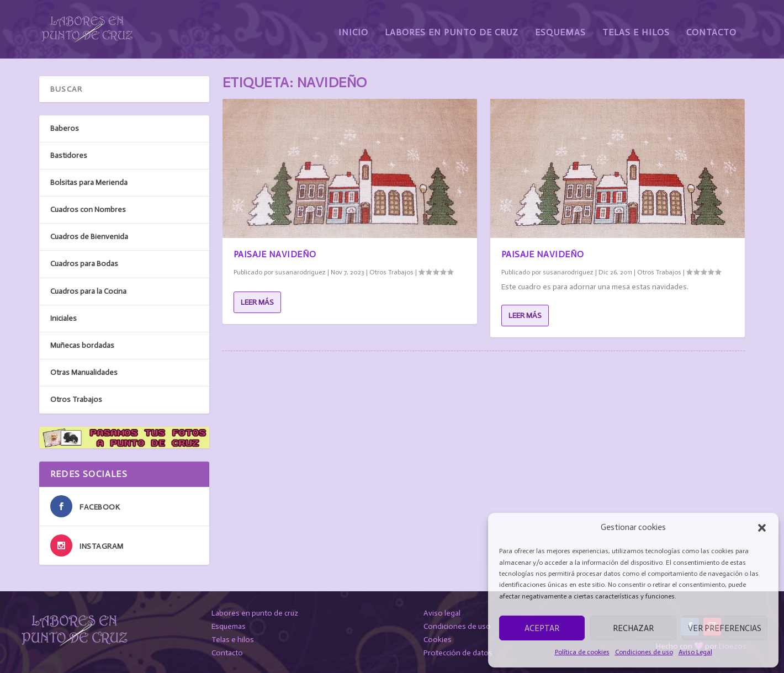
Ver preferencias (725, 628)
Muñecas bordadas (82, 343)
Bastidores (69, 153)
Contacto (711, 26)
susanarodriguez (300, 270)
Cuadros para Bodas (84, 262)
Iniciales (63, 316)
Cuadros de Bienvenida (89, 235)
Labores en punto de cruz (255, 611)
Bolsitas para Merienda (89, 180)
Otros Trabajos (391, 270)
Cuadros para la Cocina (88, 289)
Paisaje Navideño (275, 252)
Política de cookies (582, 652)
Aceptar (542, 628)
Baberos (65, 126)
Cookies (438, 637)
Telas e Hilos (636, 26)
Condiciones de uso (644, 652)
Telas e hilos (233, 637)
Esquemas (560, 26)
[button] (762, 528)
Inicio (353, 26)
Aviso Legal (695, 652)
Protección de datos (458, 651)
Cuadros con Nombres (88, 208)
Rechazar (633, 628)
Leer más (257, 300)
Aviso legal (442, 611)
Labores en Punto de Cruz (452, 26)
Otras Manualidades (84, 371)
